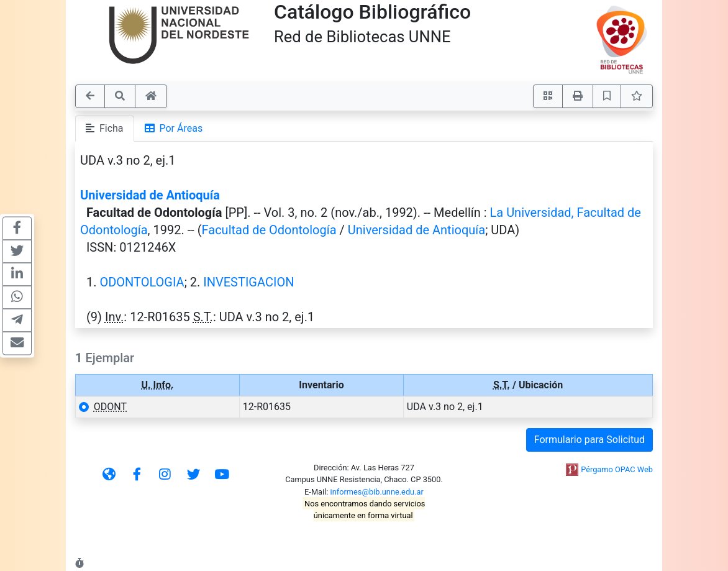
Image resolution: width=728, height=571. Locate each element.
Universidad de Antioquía (150, 195)
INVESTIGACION (248, 282)
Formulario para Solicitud (589, 440)
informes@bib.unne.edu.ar (377, 492)
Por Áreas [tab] (174, 128)
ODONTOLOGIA (142, 282)
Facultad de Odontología (269, 230)
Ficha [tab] (105, 128)
